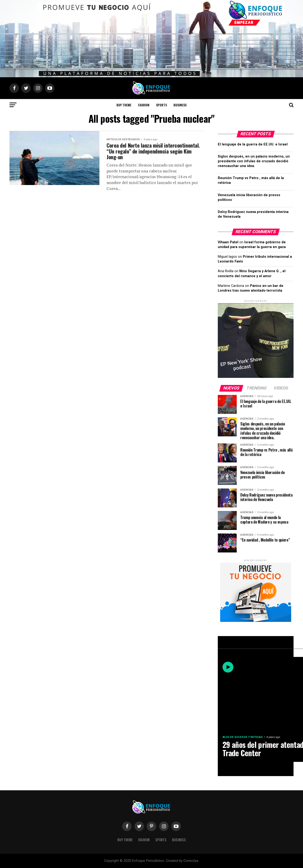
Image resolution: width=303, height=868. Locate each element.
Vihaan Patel (228, 242)
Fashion (144, 105)
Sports (161, 105)
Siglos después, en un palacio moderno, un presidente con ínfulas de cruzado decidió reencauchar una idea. (254, 161)
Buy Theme (124, 105)
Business (180, 105)
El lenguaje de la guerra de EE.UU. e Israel (253, 144)
